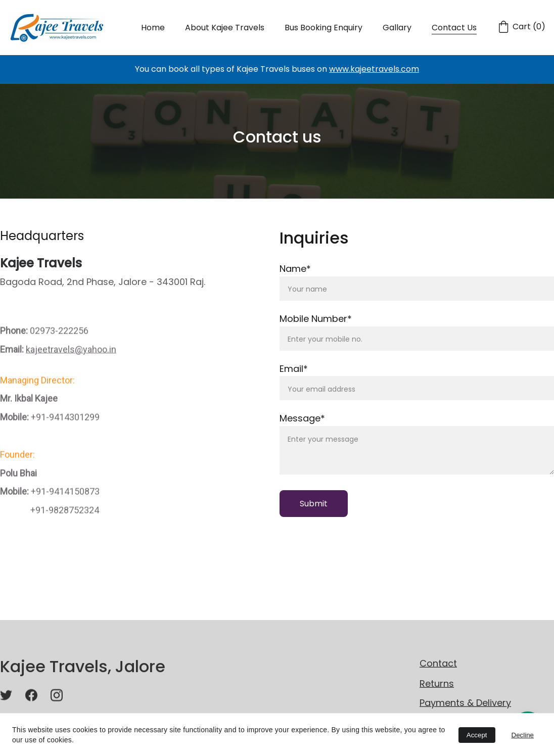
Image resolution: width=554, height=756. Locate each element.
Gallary (397, 28)
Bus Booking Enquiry (324, 28)
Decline (523, 735)
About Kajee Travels (225, 28)
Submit (314, 504)
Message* (302, 419)
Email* (294, 369)
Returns (437, 684)
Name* (295, 269)
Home (153, 28)
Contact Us (454, 28)
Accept (477, 735)
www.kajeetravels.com (374, 69)
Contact (438, 664)
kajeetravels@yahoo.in (71, 363)
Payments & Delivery (465, 704)
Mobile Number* (316, 319)
